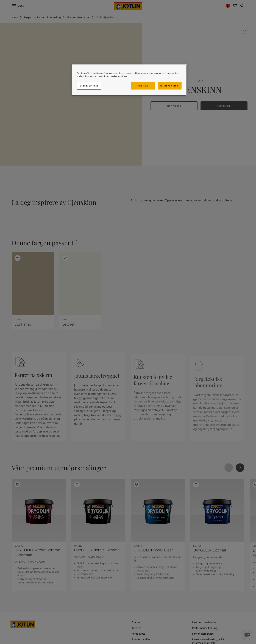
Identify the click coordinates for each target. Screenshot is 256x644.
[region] (129, 80)
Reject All (143, 86)
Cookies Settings (89, 86)
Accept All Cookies (169, 86)
